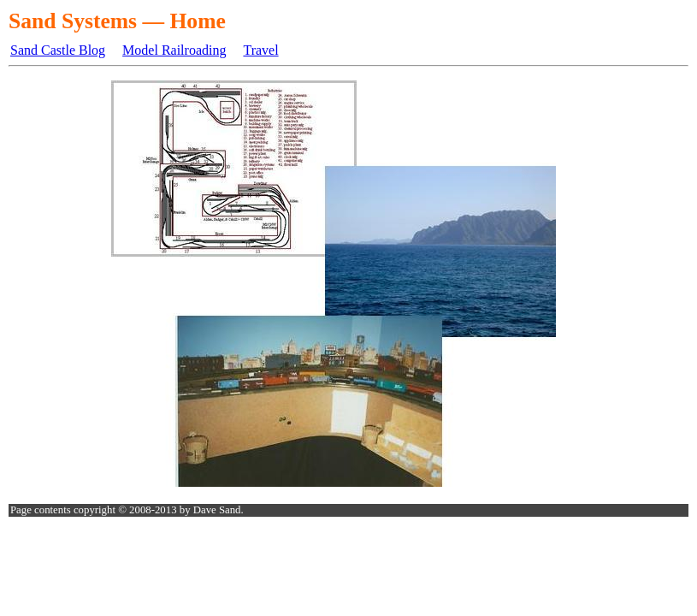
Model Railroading (174, 50)
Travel (260, 50)
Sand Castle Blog (58, 50)
